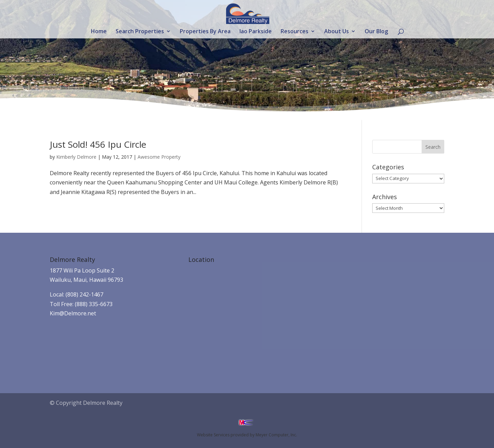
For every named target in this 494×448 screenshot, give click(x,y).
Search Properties (140, 32)
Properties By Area (205, 32)
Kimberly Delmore (76, 157)
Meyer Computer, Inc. (276, 435)
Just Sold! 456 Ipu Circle (98, 144)
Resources (295, 32)
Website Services (213, 435)
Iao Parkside (256, 32)
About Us (337, 32)
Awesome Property (159, 157)
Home (99, 32)
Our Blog (376, 32)
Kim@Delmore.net (73, 313)
